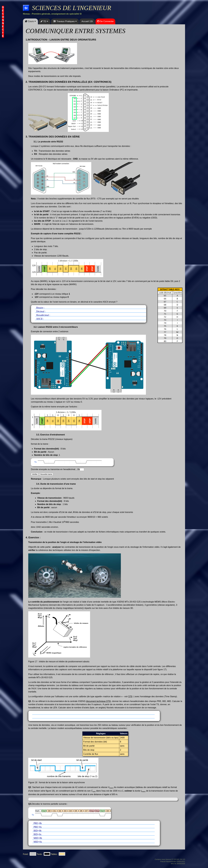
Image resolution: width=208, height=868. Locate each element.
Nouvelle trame (46, 474)
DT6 (130, 696)
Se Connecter (105, 21)
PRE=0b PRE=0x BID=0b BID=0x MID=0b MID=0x (94, 833)
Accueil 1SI (87, 21)
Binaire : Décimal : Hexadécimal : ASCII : (89, 314)
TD (44, 21)
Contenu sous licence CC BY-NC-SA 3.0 (170, 859)
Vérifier (35, 474)
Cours (30, 21)
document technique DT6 (98, 701)
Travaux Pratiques (65, 21)
